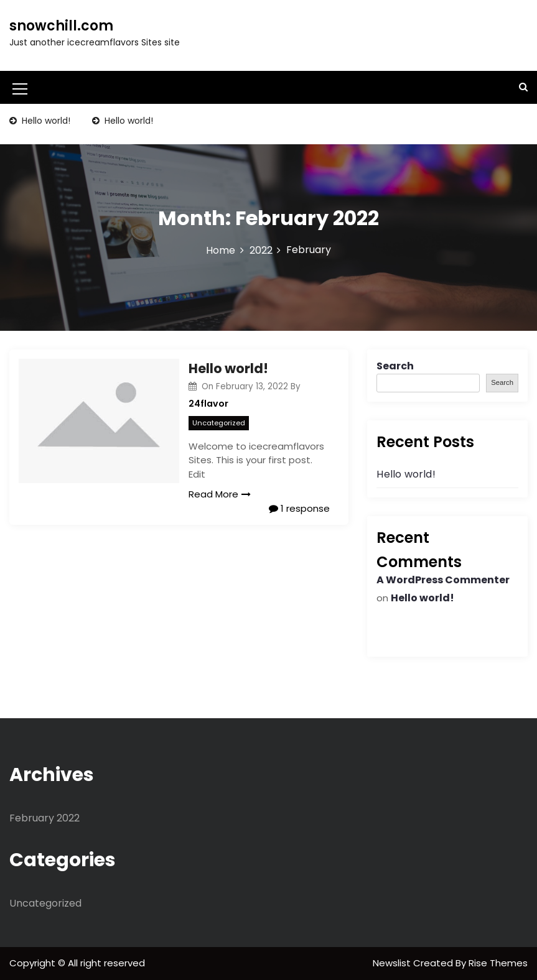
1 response (299, 508)
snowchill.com (61, 26)
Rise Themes (498, 963)
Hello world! (45, 121)
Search (395, 366)
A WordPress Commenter (443, 580)
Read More (220, 494)
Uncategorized (219, 423)
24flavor (208, 404)
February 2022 (44, 818)
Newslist (393, 963)
